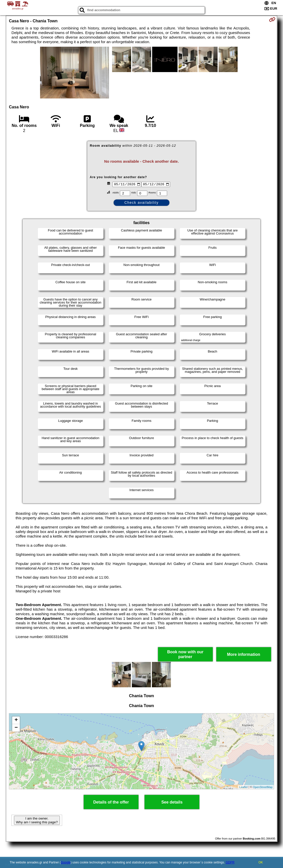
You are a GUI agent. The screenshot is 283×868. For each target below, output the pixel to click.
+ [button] (16, 720)
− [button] (16, 728)
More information (244, 654)
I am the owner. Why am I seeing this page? (37, 820)
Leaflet (244, 787)
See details (172, 802)
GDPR (230, 862)
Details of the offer (111, 802)
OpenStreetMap (263, 787)
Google (66, 862)
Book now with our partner (185, 654)
